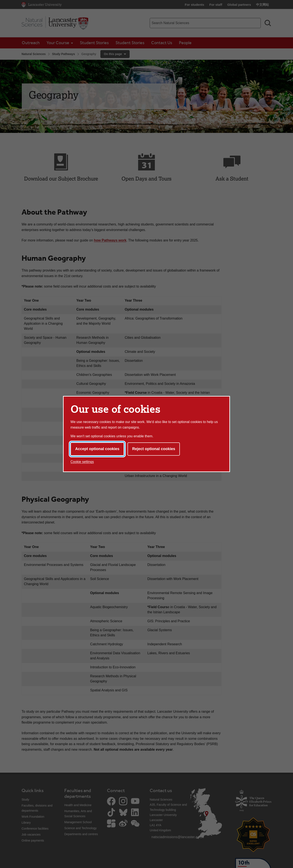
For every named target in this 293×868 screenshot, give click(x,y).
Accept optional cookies (97, 449)
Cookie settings (82, 462)
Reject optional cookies (154, 449)
